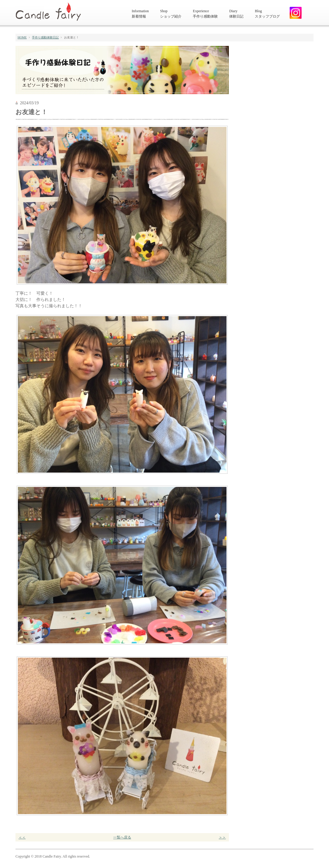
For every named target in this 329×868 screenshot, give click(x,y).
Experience (205, 14)
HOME (22, 37)
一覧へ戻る (122, 837)
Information (140, 14)
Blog (267, 14)
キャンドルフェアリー (51, 12)
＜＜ (22, 837)
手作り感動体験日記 (45, 37)
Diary (236, 14)
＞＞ (222, 837)
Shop (171, 14)
